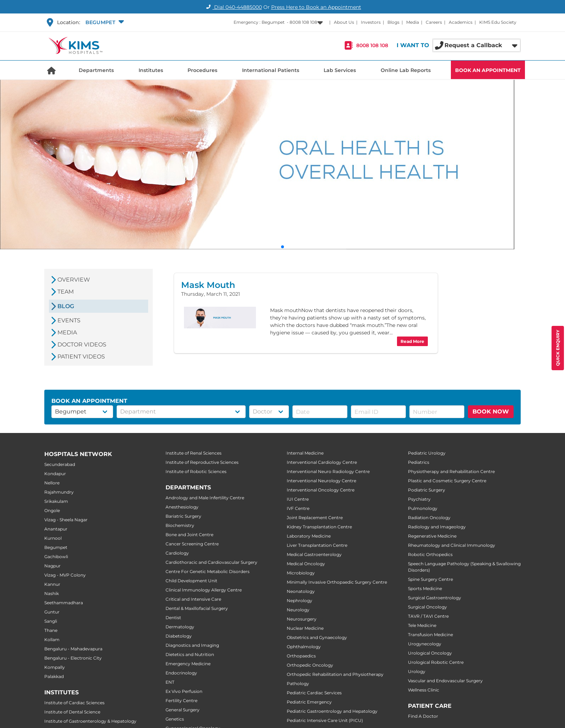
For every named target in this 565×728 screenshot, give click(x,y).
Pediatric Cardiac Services (314, 693)
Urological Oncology (430, 653)
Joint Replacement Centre (315, 518)
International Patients (271, 70)
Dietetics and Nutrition (190, 654)
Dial (233, 7)
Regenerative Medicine (432, 536)
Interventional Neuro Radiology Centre (328, 471)
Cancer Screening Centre (192, 544)
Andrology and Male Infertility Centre (205, 498)
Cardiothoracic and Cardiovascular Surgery (211, 562)
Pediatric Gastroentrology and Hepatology (332, 711)
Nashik (52, 593)
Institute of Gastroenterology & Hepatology (90, 721)
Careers (434, 22)
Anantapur (56, 529)
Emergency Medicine (188, 664)
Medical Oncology (306, 564)
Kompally (55, 667)
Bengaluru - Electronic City (73, 658)
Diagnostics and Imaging (192, 645)
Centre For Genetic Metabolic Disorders (208, 571)
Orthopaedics (301, 656)
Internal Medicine (305, 453)
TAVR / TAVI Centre (428, 616)
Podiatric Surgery (427, 490)
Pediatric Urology (427, 453)
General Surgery (183, 710)
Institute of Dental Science (72, 712)
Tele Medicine (422, 625)
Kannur (52, 584)
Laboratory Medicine (309, 536)
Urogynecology (425, 644)
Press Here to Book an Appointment (316, 7)
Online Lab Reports (406, 70)
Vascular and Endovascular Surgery (445, 681)
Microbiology (301, 573)
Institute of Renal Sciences (194, 453)
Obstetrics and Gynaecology (317, 637)
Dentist (173, 618)
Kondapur (55, 474)
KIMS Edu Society (498, 22)
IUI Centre (298, 499)
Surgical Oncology (427, 607)
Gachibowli (56, 557)
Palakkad (54, 676)
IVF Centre (298, 508)
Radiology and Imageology (437, 527)
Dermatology (180, 627)
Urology (417, 671)
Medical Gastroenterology (314, 554)
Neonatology (301, 591)
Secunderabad (60, 464)
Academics (461, 22)
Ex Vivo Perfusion (184, 691)
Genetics (175, 719)
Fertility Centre (181, 701)
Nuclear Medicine (305, 628)
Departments (96, 70)
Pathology (298, 683)
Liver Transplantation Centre (317, 545)
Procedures (202, 70)
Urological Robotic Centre (436, 662)
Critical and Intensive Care (193, 599)
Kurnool (53, 538)
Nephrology (300, 601)
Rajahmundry (59, 492)
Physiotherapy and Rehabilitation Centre (451, 471)
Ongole (52, 510)
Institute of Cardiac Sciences (74, 703)
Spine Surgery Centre (430, 579)
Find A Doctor (423, 716)
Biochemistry (180, 525)
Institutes (151, 70)
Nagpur (52, 566)
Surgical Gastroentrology (435, 598)
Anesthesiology (182, 507)
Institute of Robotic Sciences (196, 471)
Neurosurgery (302, 619)
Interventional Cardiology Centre (322, 462)
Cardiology (177, 553)
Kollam (52, 640)
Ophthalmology (304, 647)
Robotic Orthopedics (430, 554)
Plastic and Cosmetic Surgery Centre (447, 481)
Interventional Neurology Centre (321, 481)
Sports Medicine (425, 588)
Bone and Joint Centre (189, 535)
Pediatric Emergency (309, 702)
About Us (344, 22)
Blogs (393, 22)
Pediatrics (419, 462)
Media (413, 22)
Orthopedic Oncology (310, 665)
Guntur (52, 612)
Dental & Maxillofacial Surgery (197, 608)
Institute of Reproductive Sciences (202, 462)
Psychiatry (419, 499)
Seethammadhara (64, 603)
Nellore (52, 483)
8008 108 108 (372, 45)
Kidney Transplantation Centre (319, 527)
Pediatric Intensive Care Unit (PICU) (325, 720)
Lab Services (340, 70)
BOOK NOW (491, 412)
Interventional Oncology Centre (321, 490)
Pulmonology (423, 508)
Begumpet (56, 547)
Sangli (51, 621)
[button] (104, 22)
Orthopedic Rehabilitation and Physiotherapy (335, 674)
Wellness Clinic (424, 690)
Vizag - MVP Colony (65, 575)
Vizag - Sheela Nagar (66, 520)
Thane (51, 630)
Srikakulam (56, 501)
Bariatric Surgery (183, 516)
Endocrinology (181, 673)
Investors (371, 22)
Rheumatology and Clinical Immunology (452, 545)
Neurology (298, 610)
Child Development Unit (191, 581)
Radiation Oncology (429, 518)
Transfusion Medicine (430, 635)
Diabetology (179, 636)
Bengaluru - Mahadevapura (73, 649)
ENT (170, 682)
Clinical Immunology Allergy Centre (204, 590)
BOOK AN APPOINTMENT (488, 70)
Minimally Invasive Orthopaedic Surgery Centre (337, 582)
